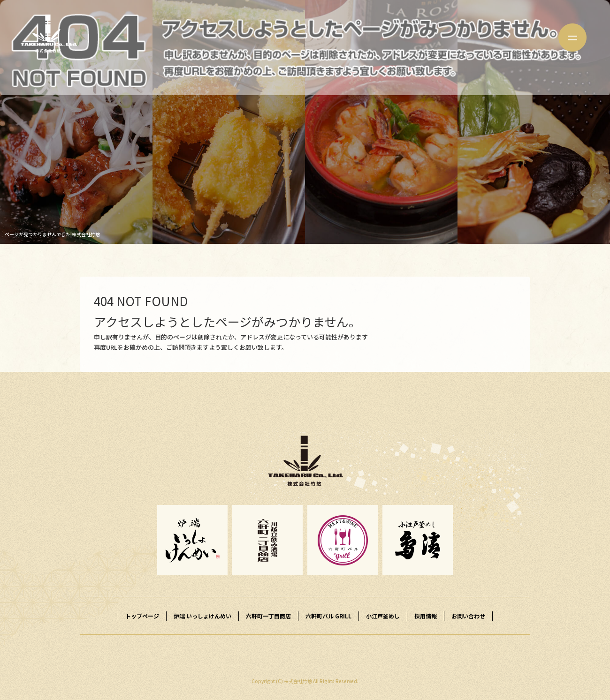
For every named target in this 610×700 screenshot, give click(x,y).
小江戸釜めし (383, 616)
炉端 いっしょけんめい (202, 616)
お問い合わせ (468, 616)
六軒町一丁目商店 (268, 616)
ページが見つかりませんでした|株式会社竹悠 (52, 234)
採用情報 (426, 616)
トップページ (142, 616)
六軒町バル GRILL (328, 616)
